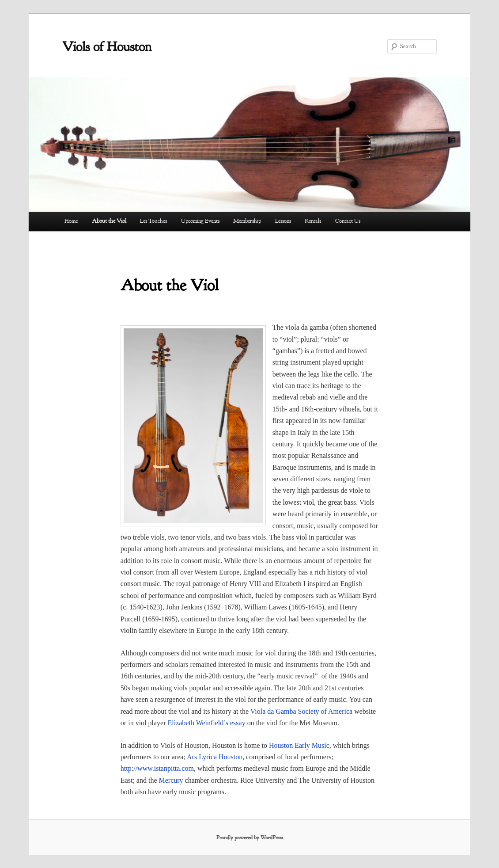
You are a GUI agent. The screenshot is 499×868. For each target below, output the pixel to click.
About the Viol (109, 221)
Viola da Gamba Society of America (301, 711)
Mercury (171, 780)
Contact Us (348, 221)
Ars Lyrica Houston (215, 757)
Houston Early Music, (300, 745)
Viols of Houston (107, 46)
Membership (247, 221)
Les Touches (153, 221)
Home (71, 221)
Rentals (313, 221)
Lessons (283, 221)
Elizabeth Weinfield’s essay (207, 723)
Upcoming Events (200, 221)
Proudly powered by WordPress (250, 838)
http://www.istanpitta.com (157, 768)
